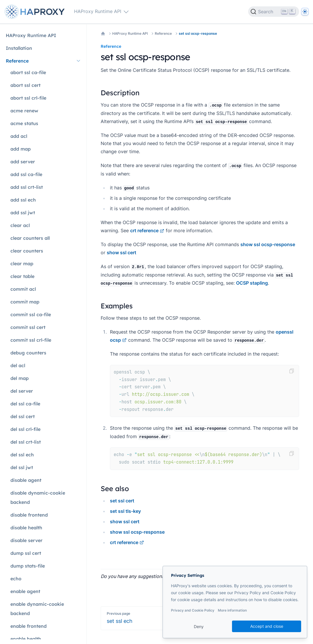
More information (232, 610)
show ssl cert (121, 253)
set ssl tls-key (125, 511)
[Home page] (36, 12)
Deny (199, 626)
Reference (163, 33)
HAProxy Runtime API (130, 33)
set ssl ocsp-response (198, 33)
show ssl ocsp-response (268, 244)
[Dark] (305, 12)
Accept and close (267, 626)
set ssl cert (122, 501)
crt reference (147, 230)
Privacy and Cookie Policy (193, 610)
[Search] (274, 12)
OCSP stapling (252, 283)
